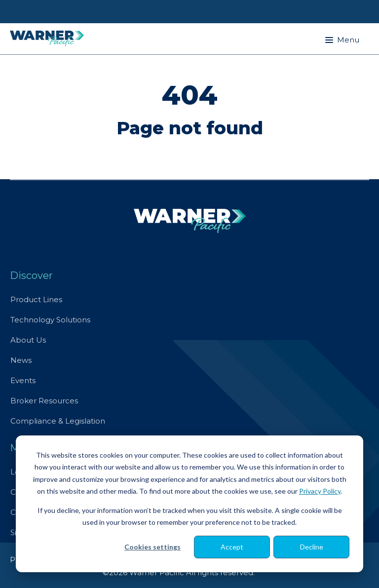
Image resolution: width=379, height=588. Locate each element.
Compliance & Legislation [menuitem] (58, 421)
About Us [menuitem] (28, 340)
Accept (232, 547)
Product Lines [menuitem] (36, 299)
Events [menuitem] (23, 380)
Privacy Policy (320, 491)
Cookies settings (152, 547)
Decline (312, 547)
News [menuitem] (21, 360)
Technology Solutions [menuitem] (50, 320)
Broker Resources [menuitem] (44, 401)
